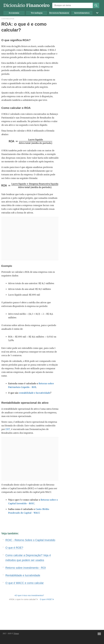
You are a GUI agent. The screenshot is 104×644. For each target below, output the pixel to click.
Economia (14, 13)
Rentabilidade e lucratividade (23, 575)
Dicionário (26, 5)
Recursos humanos (59, 13)
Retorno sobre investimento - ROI (26, 568)
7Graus (16, 634)
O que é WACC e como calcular (25, 583)
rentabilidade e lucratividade (35, 393)
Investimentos (82, 13)
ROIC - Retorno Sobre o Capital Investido (30, 540)
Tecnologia (37, 13)
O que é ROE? (14, 548)
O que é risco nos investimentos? (30, 595)
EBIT (8, 429)
